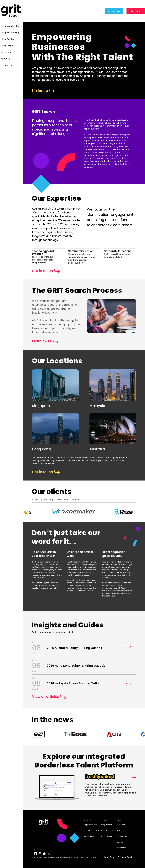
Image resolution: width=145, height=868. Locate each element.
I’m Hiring (136, 11)
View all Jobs (114, 11)
